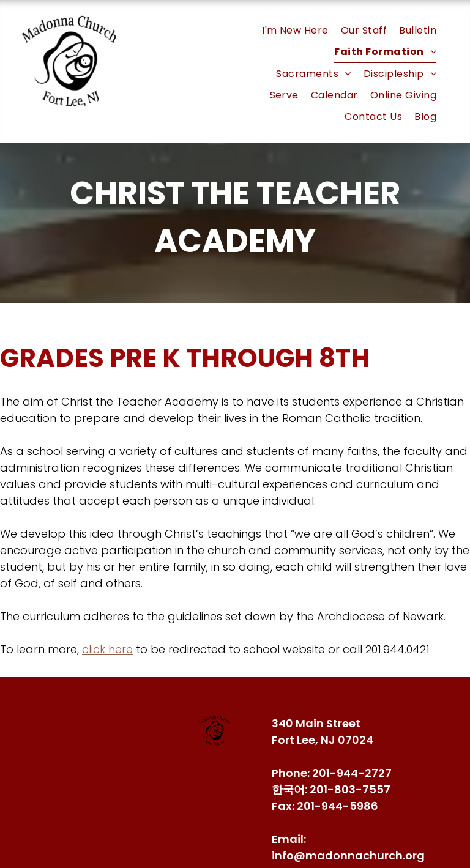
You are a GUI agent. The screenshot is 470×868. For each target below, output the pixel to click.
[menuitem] (295, 30)
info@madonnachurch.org (348, 855)
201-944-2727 (352, 773)
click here (107, 649)
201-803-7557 (350, 789)
